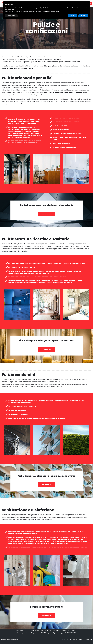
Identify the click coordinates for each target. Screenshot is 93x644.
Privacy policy (66, 639)
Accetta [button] (83, 16)
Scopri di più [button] (11, 16)
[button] (47, 214)
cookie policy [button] (11, 10)
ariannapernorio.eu (13, 639)
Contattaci (88, 639)
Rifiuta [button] (72, 16)
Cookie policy (77, 639)
